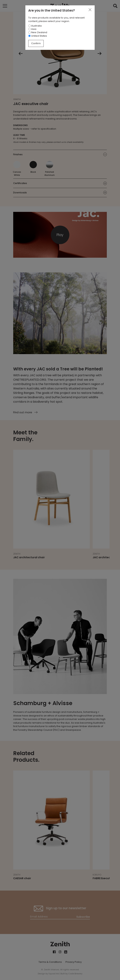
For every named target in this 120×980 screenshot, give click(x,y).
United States (38, 36)
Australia (35, 26)
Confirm (36, 43)
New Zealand (38, 32)
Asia (32, 29)
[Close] (90, 10)
